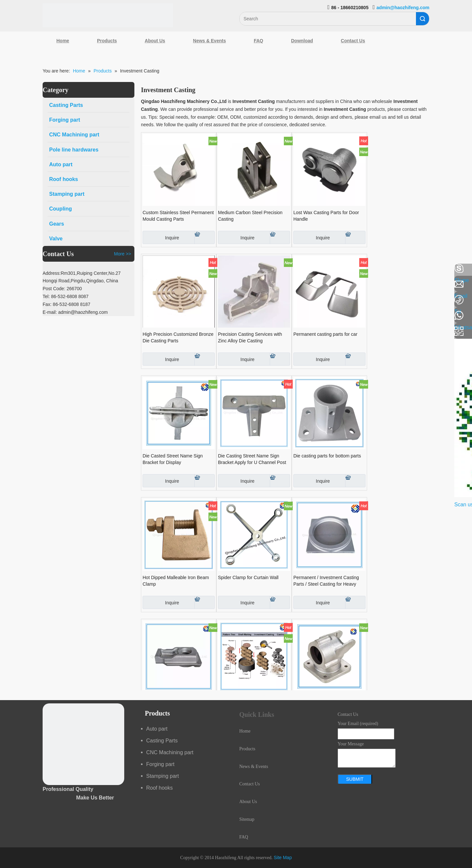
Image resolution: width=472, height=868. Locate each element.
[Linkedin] (8, 286)
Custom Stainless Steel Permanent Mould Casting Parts (178, 216)
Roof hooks (159, 788)
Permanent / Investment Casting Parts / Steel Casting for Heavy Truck (326, 581)
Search (423, 19)
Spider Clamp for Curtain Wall (248, 577)
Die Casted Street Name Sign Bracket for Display (173, 459)
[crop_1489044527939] (83, 744)
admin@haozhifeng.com (403, 8)
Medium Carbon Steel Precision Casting (250, 216)
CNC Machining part (170, 752)
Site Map (283, 858)
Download (302, 41)
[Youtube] (8, 321)
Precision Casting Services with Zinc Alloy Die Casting (250, 337)
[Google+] (8, 303)
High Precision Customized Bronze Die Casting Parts (178, 337)
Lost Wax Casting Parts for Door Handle (326, 216)
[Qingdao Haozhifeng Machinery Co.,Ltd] (108, 15)
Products (107, 41)
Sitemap (247, 819)
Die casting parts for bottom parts (327, 456)
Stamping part (163, 776)
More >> (123, 254)
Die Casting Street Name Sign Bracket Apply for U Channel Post (252, 459)
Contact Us (353, 41)
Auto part (157, 729)
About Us (155, 41)
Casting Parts (162, 741)
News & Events (209, 41)
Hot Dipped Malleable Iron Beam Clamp (176, 581)
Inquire (161, 237)
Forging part (160, 764)
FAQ (258, 41)
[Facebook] (8, 269)
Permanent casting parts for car (325, 334)
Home (63, 41)
